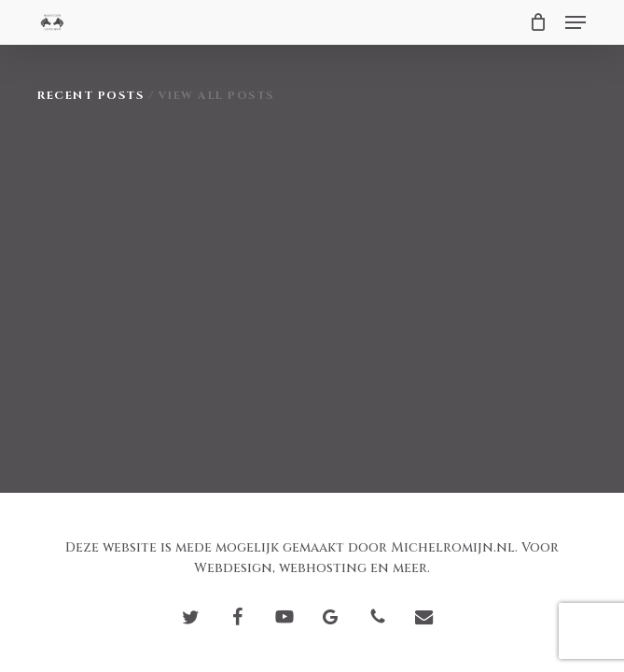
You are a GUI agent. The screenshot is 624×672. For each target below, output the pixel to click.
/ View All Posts (209, 95)
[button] (575, 22)
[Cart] (538, 22)
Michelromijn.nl (453, 547)
